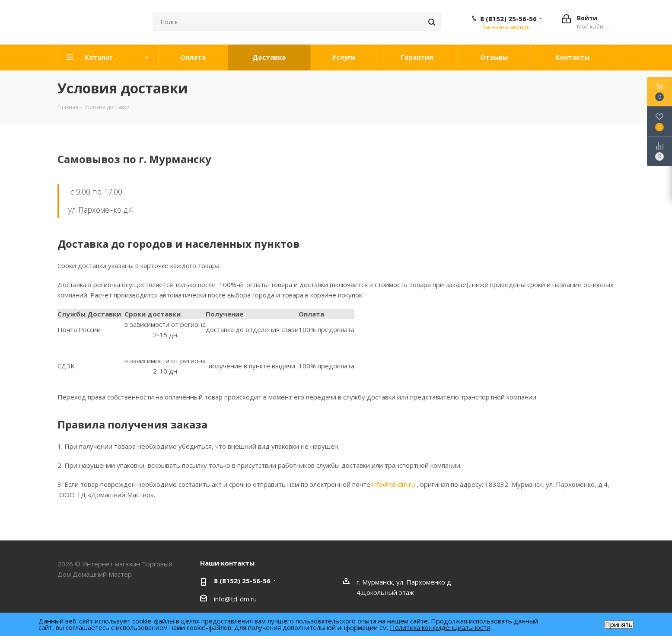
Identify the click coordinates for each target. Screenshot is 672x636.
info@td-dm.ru (393, 484)
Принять (619, 625)
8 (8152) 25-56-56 (508, 19)
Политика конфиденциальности (440, 627)
